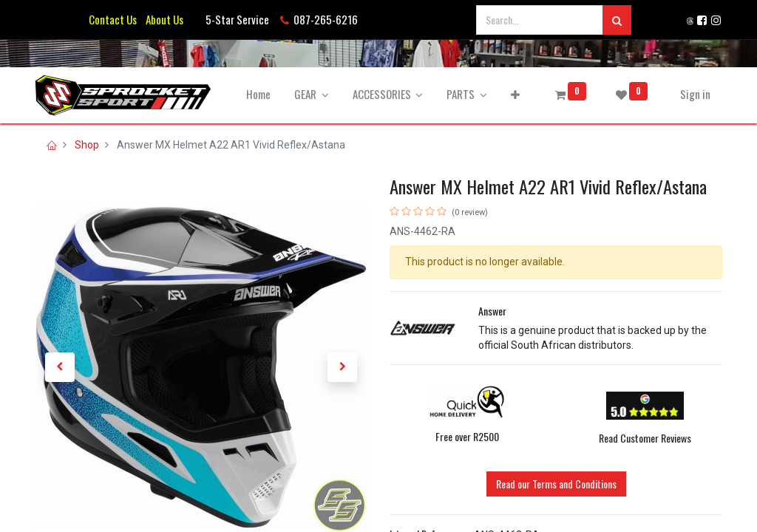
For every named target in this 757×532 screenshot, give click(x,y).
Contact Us (113, 19)
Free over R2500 (467, 436)
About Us (162, 19)
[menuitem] (258, 94)
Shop (87, 145)
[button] (515, 94)
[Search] (617, 20)
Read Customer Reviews (645, 438)
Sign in (695, 94)
